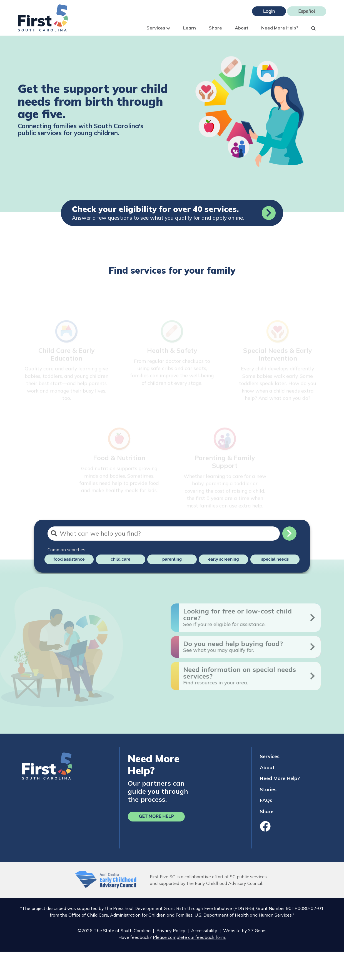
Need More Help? (280, 28)
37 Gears (257, 930)
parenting (172, 559)
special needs (275, 559)
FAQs (266, 800)
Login (269, 11)
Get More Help (156, 816)
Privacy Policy (171, 930)
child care (120, 559)
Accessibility (204, 930)
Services (158, 28)
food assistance (69, 559)
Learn (190, 28)
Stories (268, 789)
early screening (224, 559)
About (242, 28)
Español (307, 11)
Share (215, 28)
